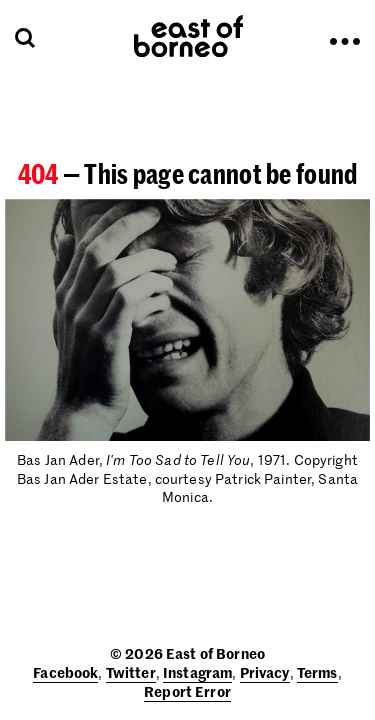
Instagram (197, 672)
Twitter (131, 672)
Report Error (187, 691)
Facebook (65, 672)
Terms (317, 672)
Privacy (265, 672)
